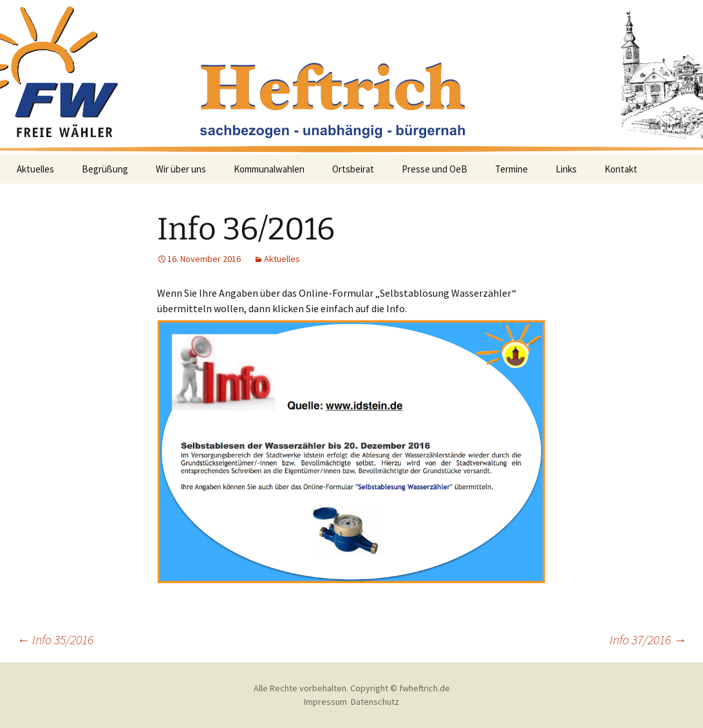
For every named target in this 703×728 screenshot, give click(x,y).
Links (566, 169)
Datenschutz (375, 702)
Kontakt (621, 169)
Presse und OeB (435, 169)
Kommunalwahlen (269, 169)
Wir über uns (181, 169)
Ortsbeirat (353, 169)
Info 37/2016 (648, 639)
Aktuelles (35, 169)
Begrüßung (105, 169)
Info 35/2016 (55, 639)
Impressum (325, 702)
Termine (511, 169)
